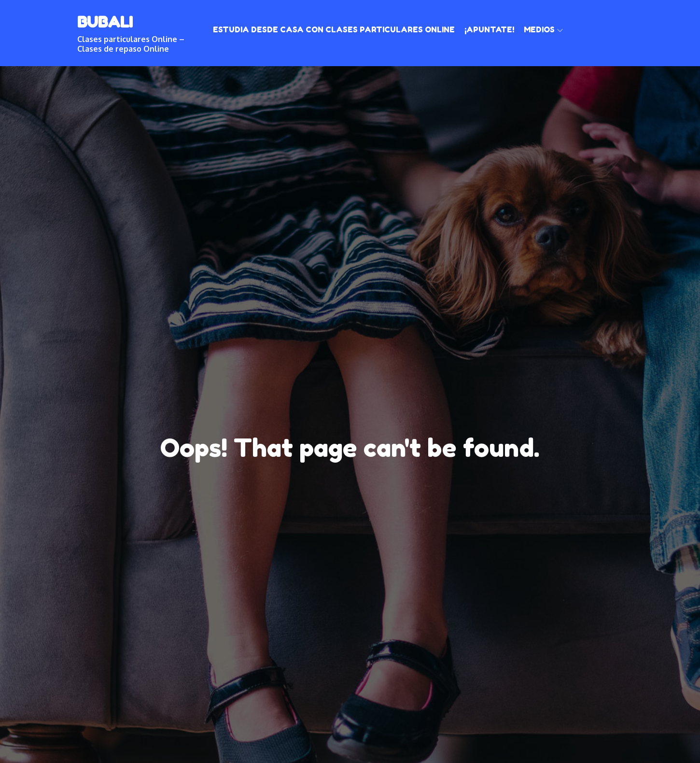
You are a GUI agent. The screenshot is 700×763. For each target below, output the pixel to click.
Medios (543, 29)
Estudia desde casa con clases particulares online (334, 29)
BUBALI (105, 22)
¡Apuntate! (489, 29)
